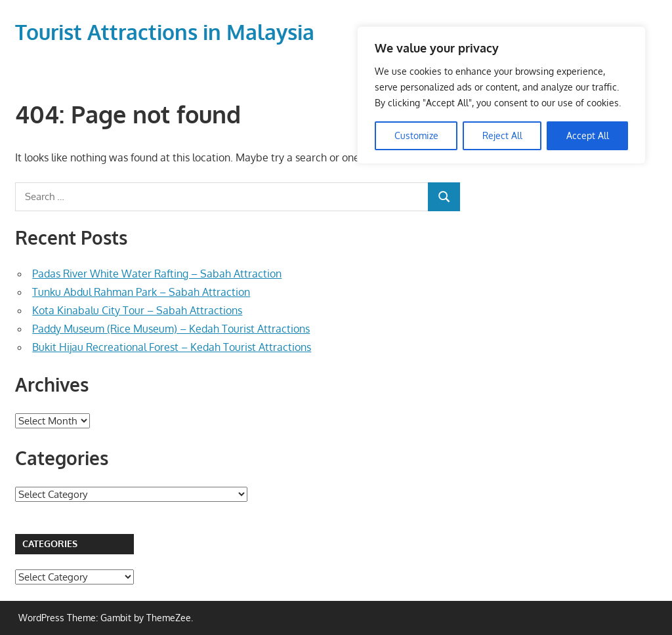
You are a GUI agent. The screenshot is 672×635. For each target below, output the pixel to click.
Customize (416, 135)
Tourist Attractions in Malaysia (165, 32)
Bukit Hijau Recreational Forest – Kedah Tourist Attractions (172, 347)
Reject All (502, 135)
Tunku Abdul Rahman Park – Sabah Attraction (141, 292)
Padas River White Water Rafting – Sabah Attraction (157, 274)
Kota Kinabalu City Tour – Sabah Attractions (137, 310)
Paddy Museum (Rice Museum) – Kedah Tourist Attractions (171, 329)
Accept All (588, 135)
